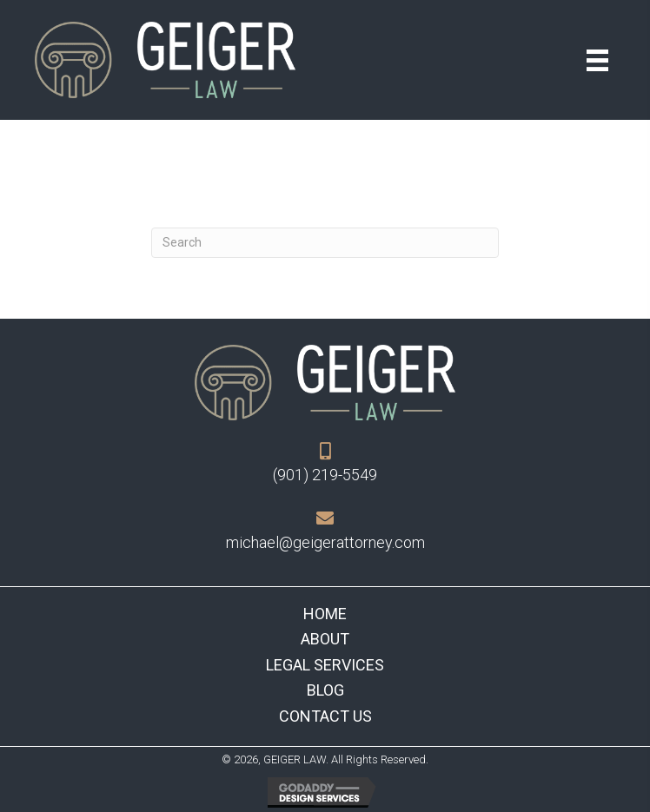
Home (325, 614)
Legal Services (325, 665)
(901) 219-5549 (325, 475)
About (325, 639)
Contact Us (325, 716)
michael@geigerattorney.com (325, 542)
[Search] (325, 243)
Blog (325, 690)
